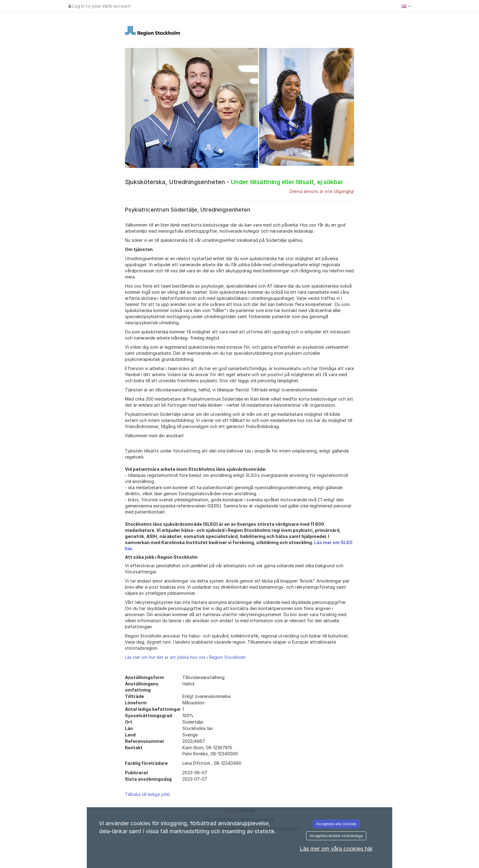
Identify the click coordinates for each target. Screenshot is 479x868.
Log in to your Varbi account (99, 6)
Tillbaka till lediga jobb (148, 794)
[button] (406, 6)
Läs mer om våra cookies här (336, 849)
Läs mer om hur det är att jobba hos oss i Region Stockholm (185, 657)
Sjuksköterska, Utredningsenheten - (234, 182)
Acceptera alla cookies (336, 824)
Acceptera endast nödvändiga (336, 836)
